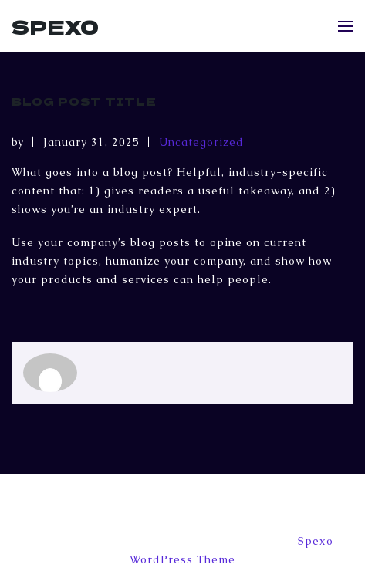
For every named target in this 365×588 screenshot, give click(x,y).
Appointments (80, 509)
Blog (157, 509)
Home (210, 509)
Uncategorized (201, 142)
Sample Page (288, 509)
